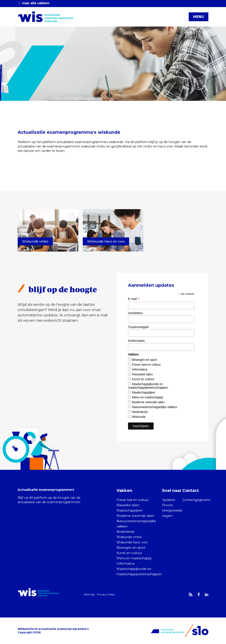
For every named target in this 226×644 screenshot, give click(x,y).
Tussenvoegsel (138, 327)
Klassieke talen (142, 374)
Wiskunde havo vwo (132, 542)
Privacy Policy (106, 594)
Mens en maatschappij (147, 397)
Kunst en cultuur (143, 379)
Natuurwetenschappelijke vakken (155, 407)
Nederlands (140, 412)
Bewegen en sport (144, 360)
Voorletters (135, 313)
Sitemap (89, 594)
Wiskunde (139, 417)
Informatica (140, 369)
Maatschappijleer (144, 392)
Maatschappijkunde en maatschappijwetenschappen (148, 386)
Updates (169, 500)
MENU (199, 17)
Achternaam (136, 341)
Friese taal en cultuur (146, 365)
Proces (167, 505)
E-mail (134, 299)
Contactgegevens (196, 500)
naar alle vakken (34, 3)
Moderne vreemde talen (148, 402)
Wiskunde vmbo (129, 537)
